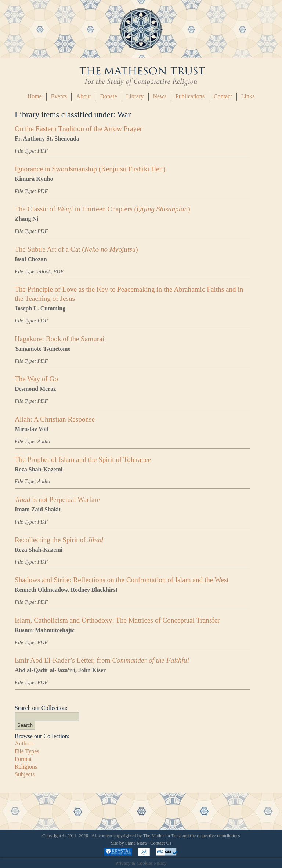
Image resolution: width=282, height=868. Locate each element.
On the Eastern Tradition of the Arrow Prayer (78, 129)
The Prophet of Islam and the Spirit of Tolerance (83, 459)
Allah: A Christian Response (55, 419)
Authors (24, 743)
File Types (27, 751)
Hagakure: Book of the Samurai (59, 339)
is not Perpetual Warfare (57, 499)
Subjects (25, 774)
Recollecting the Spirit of (59, 540)
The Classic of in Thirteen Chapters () (102, 209)
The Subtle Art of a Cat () (76, 249)
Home (35, 96)
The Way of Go (36, 379)
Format (23, 759)
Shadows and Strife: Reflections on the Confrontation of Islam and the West (122, 580)
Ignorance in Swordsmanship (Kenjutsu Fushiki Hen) (90, 169)
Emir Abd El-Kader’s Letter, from (102, 660)
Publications (190, 96)
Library (135, 96)
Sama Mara (136, 843)
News (160, 96)
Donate (108, 96)
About (83, 96)
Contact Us (161, 843)
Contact (223, 96)
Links (248, 96)
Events (59, 96)
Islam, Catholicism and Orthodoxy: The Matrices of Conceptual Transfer (117, 620)
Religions (26, 767)
